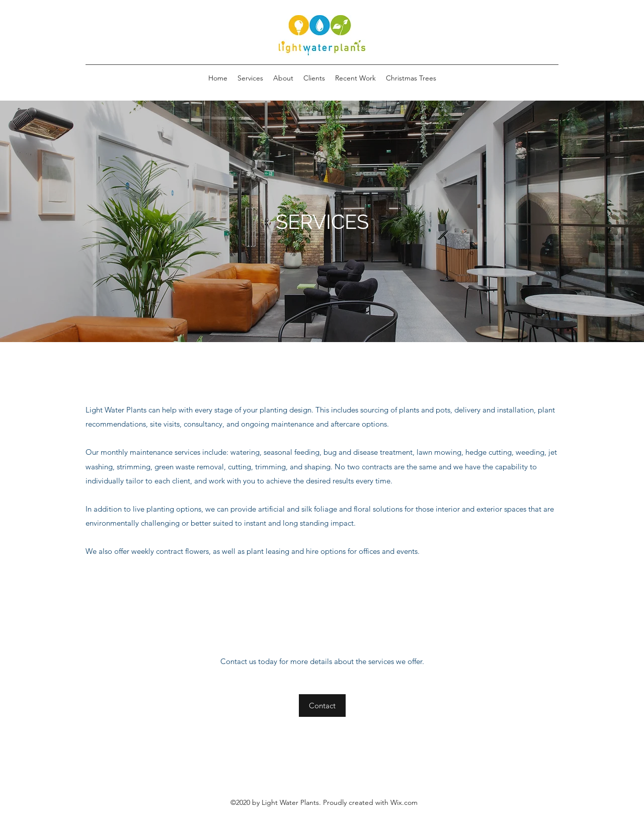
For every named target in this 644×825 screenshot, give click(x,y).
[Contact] (322, 706)
